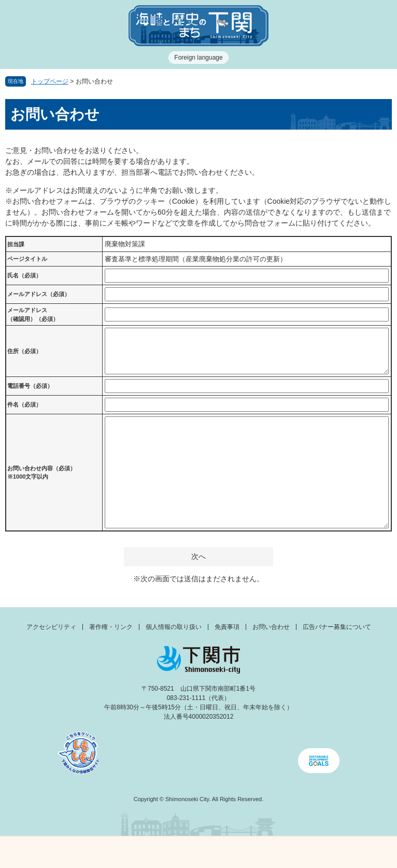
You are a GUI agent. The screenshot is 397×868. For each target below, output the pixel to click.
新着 (149, 852)
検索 (248, 852)
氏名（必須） (24, 275)
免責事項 (227, 627)
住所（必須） (24, 351)
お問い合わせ (271, 627)
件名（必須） (24, 404)
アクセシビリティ (51, 627)
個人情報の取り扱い (174, 627)
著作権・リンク (111, 627)
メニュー (50, 850)
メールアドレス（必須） (39, 294)
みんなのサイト (348, 852)
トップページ (50, 81)
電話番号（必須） (30, 386)
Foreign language (198, 58)
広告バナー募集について (337, 627)
